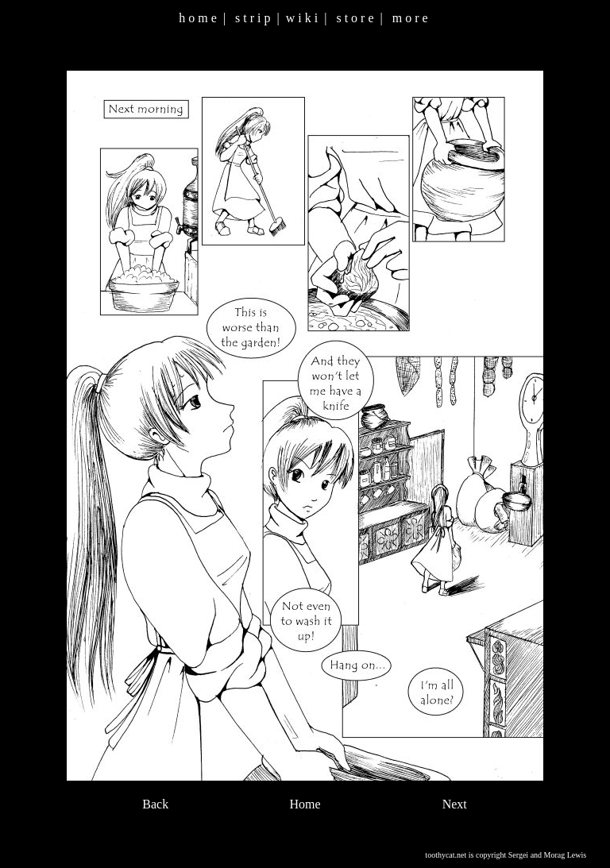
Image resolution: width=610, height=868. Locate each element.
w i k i (302, 18)
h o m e (198, 18)
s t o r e (355, 18)
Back (155, 804)
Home (305, 804)
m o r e (410, 18)
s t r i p (253, 18)
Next (455, 804)
